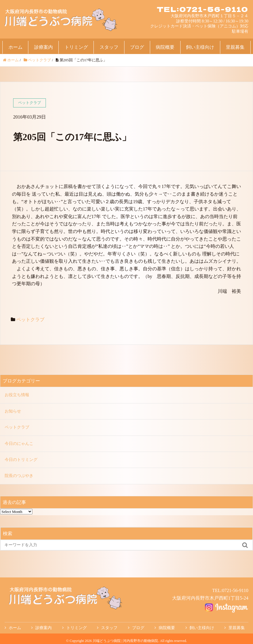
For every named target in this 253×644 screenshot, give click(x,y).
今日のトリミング (21, 460)
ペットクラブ (30, 320)
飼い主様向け (200, 47)
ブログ (137, 47)
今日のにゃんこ (19, 444)
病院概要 (165, 47)
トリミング (76, 47)
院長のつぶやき (19, 476)
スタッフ (109, 47)
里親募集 (235, 47)
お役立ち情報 (17, 395)
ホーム (15, 47)
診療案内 (44, 47)
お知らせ (13, 411)
